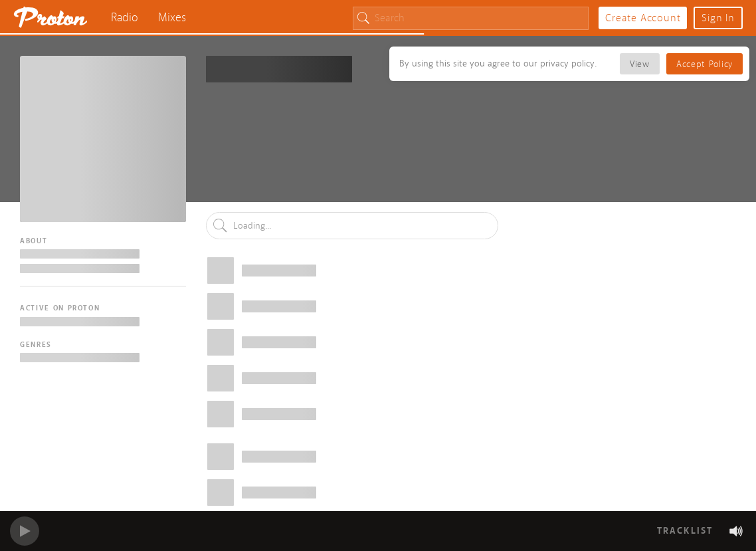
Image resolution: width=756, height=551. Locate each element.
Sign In (718, 18)
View (640, 64)
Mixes (172, 18)
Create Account (643, 18)
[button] (736, 531)
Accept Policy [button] (705, 64)
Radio (125, 18)
